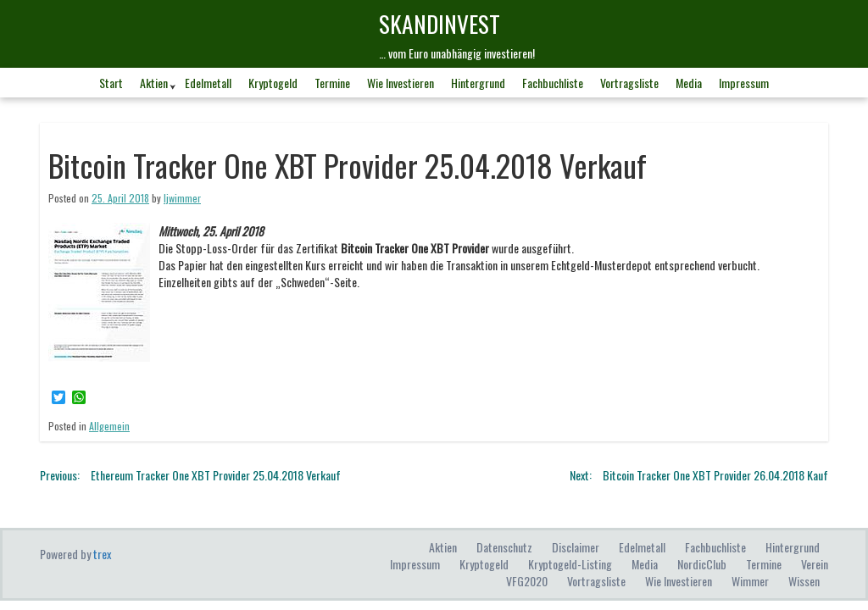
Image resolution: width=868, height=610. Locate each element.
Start (111, 83)
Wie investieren (401, 83)
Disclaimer (576, 547)
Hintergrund (478, 83)
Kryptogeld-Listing (570, 564)
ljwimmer (182, 198)
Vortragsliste (629, 83)
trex (102, 554)
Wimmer (750, 581)
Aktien (154, 83)
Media (689, 83)
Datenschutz (504, 547)
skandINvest (440, 23)
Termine (332, 83)
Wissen (804, 581)
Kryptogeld (273, 83)
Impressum (744, 83)
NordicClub (702, 564)
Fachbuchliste (553, 83)
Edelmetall (208, 83)
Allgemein (109, 426)
